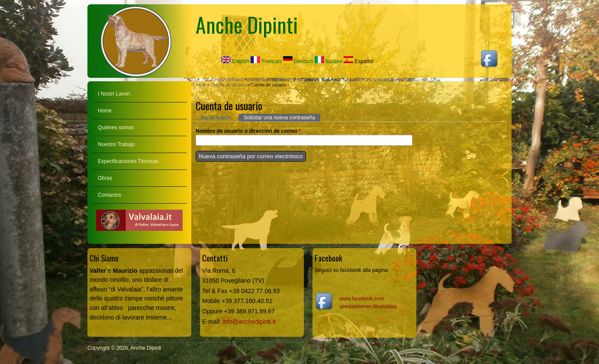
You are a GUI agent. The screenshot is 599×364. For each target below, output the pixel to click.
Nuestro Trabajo (116, 144)
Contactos (109, 195)
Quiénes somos (116, 128)
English (235, 61)
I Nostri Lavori (114, 94)
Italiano (328, 61)
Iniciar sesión (216, 118)
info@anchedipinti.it (249, 322)
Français (266, 61)
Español (359, 61)
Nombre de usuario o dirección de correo (248, 131)
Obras (105, 178)
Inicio (201, 85)
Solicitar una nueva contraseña (282, 117)
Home (105, 111)
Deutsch (298, 61)
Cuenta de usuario (228, 85)
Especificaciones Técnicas (128, 161)
